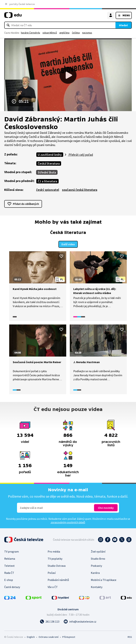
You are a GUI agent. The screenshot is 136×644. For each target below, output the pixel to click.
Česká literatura (49, 163)
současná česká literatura (80, 190)
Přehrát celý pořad (80, 155)
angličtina (64, 33)
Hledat (123, 25)
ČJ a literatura (47, 181)
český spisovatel (48, 190)
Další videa (68, 244)
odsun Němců (50, 33)
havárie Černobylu (30, 33)
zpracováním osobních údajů (68, 522)
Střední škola (47, 172)
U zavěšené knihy (50, 155)
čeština (76, 33)
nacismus (87, 33)
